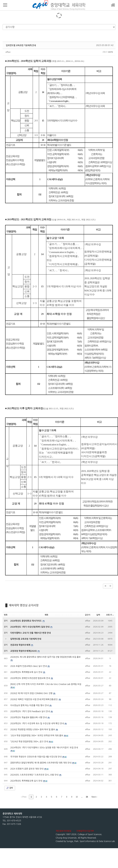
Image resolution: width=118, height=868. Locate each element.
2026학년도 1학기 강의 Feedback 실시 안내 (30, 711)
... (82, 797)
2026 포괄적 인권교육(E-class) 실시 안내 (29, 666)
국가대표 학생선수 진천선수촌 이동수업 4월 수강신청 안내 (36, 757)
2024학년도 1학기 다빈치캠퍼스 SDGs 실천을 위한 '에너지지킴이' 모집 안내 (44, 748)
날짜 (98, 615)
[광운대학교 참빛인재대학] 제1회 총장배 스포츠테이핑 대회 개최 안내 (41, 763)
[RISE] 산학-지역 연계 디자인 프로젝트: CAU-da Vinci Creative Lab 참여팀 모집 (46, 684)
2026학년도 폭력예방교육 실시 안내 (27, 672)
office (8, 52)
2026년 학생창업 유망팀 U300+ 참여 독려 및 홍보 (33, 730)
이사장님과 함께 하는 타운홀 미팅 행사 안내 (30, 705)
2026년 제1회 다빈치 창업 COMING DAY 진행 (32, 693)
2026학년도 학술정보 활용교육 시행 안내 (29, 717)
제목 (46, 615)
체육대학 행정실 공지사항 (24, 605)
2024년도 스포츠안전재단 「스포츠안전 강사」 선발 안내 (35, 775)
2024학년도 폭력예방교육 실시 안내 (27, 781)
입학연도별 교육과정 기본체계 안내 (21, 45)
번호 (6, 615)
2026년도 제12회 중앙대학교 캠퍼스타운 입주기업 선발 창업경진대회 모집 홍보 (45, 657)
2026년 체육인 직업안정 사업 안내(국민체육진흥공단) (34, 699)
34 (87, 797)
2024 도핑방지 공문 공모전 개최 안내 (27, 769)
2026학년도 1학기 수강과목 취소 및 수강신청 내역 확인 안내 (37, 724)
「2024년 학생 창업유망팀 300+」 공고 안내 (29, 742)
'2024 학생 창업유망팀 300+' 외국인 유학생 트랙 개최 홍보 (37, 736)
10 (77, 797)
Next (94, 797)
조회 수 (110, 615)
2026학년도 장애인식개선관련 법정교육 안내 (30, 678)
